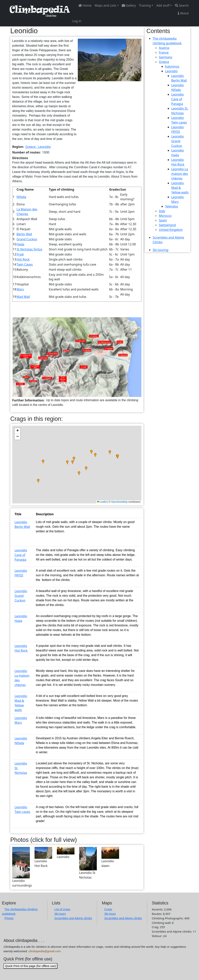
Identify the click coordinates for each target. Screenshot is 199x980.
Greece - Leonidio (38, 147)
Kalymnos (172, 66)
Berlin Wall (24, 234)
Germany (166, 57)
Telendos (172, 206)
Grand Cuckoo (27, 239)
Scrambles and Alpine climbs (73, 918)
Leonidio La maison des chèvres (180, 174)
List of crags (62, 909)
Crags (108, 909)
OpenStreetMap (119, 502)
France (164, 52)
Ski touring (160, 250)
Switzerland (167, 225)
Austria (164, 48)
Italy (162, 211)
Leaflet (102, 502)
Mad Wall (23, 297)
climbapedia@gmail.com (45, 951)
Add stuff (163, 5)
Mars (20, 289)
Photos (9, 918)
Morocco (165, 216)
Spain (163, 220)
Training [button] (145, 5)
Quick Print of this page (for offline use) (30, 966)
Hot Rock (23, 259)
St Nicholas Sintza (29, 249)
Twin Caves (25, 264)
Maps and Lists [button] (106, 5)
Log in (77, 21)
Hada (20, 244)
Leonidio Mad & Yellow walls (180, 188)
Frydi (20, 254)
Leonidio (171, 71)
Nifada (21, 197)
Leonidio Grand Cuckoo (21, 596)
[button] (110, 60)
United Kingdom (171, 230)
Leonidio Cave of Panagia (21, 555)
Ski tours (60, 914)
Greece (164, 62)
